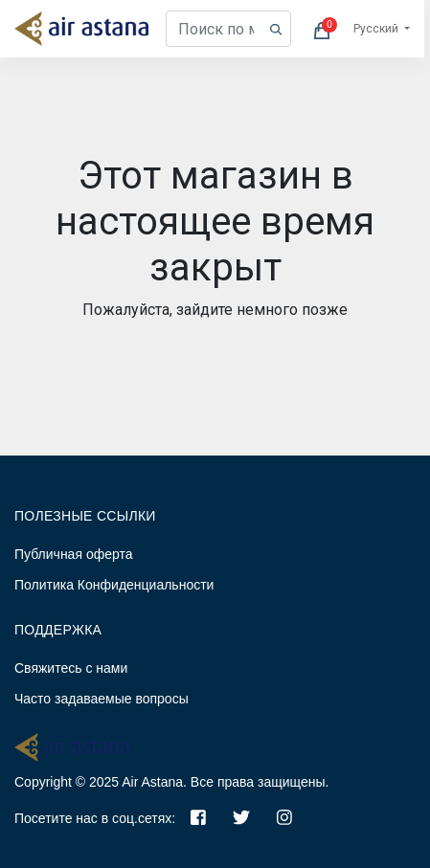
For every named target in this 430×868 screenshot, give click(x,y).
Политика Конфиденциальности (114, 585)
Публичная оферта (74, 554)
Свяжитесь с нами (71, 668)
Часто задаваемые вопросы (102, 699)
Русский (377, 29)
